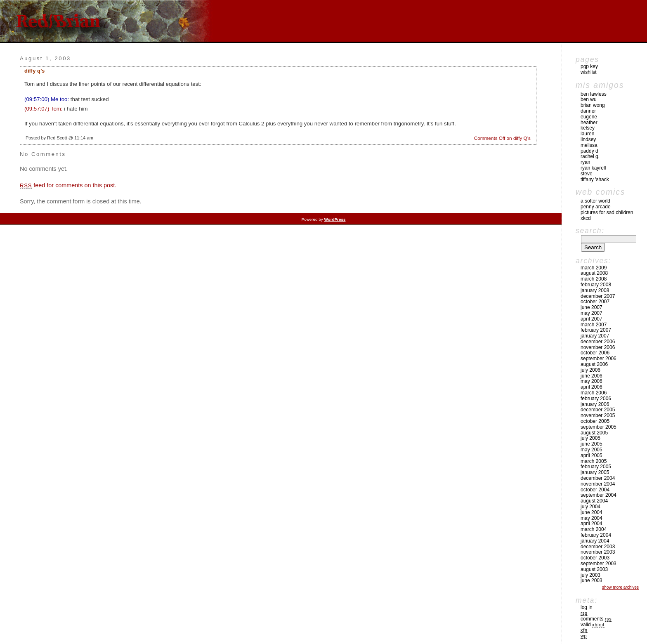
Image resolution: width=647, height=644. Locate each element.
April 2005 (592, 455)
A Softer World (595, 201)
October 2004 (595, 490)
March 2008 (594, 279)
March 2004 (594, 529)
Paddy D (589, 151)
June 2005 (592, 444)
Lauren (587, 134)
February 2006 (596, 399)
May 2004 (592, 518)
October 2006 (595, 353)
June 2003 (592, 580)
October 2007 (595, 302)
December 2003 (598, 547)
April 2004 (592, 524)
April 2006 (592, 387)
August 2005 (594, 433)
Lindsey (588, 139)
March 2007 (594, 325)
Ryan (585, 162)
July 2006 (590, 370)
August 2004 (594, 501)
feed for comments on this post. (68, 185)
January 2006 (595, 404)
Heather (589, 123)
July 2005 (590, 438)
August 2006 (594, 364)
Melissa (589, 145)
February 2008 (596, 285)
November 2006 (598, 347)
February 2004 (596, 535)
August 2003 (594, 569)
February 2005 (596, 467)
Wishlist (589, 72)
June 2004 (592, 512)
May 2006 (592, 381)
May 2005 (592, 450)
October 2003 (595, 558)
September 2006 (599, 359)
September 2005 (599, 427)
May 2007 (592, 313)
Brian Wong (593, 105)
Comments (596, 619)
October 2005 (595, 421)
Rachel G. (590, 156)
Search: (590, 231)
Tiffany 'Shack (595, 179)
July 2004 (590, 507)
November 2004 (598, 484)
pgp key (589, 66)
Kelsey (588, 128)
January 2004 (595, 541)
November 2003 (598, 552)
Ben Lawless (594, 94)
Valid (593, 625)
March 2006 (594, 393)
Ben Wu (589, 99)
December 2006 (598, 342)
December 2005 (598, 410)
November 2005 (598, 415)
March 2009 (594, 268)
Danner (588, 111)
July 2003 (590, 575)
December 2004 (598, 478)
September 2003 (599, 564)
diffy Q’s (34, 71)
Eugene (589, 117)
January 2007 (595, 336)
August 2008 (594, 273)
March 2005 (594, 461)
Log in (587, 607)
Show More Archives (620, 587)
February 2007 (596, 330)
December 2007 (598, 296)
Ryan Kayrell (593, 168)
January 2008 (595, 290)
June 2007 (592, 307)
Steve (587, 174)
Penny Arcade (596, 207)
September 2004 (599, 495)
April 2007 (592, 319)
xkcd (586, 218)
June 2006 (592, 376)
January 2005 (595, 472)
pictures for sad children (607, 212)
